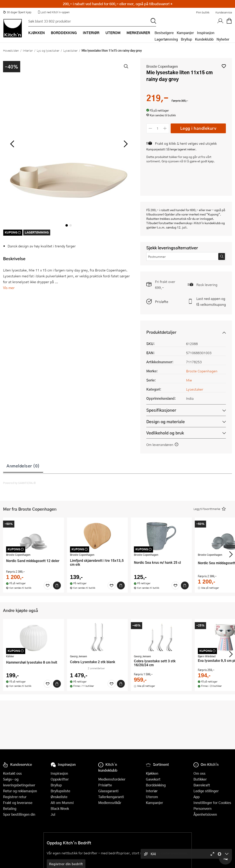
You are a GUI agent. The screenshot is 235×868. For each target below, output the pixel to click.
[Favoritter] (48, 585)
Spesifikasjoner (161, 410)
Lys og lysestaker (48, 50)
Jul (53, 814)
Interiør (28, 50)
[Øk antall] (165, 128)
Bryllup (186, 39)
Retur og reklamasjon (20, 791)
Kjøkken (152, 773)
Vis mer (9, 288)
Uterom (152, 797)
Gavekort (153, 779)
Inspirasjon (206, 33)
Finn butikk (203, 12)
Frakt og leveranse (18, 803)
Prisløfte (162, 302)
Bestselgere (164, 33)
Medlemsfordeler (112, 779)
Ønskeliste (59, 797)
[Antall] (158, 128)
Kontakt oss (12, 773)
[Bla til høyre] (125, 144)
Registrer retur (15, 797)
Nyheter (223, 39)
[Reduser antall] (151, 128)
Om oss (199, 773)
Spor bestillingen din (19, 814)
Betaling (10, 808)
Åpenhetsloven (205, 814)
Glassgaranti (108, 791)
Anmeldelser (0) (23, 466)
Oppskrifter (60, 779)
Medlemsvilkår (110, 803)
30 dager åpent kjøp (17, 12)
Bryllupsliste (60, 791)
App (197, 797)
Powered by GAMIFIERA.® (19, 483)
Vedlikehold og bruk (165, 433)
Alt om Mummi (62, 803)
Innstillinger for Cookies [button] (212, 803)
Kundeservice (224, 12)
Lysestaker (70, 50)
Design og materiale (166, 422)
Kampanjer (185, 33)
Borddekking (156, 785)
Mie (189, 380)
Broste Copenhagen (162, 66)
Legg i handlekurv (198, 128)
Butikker (200, 779)
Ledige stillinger (206, 791)
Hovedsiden (11, 50)
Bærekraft (202, 785)
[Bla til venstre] (12, 144)
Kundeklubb (204, 39)
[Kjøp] (57, 585)
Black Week (60, 808)
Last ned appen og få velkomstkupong (211, 301)
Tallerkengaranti (111, 797)
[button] (224, 66)
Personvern (202, 808)
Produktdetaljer (161, 332)
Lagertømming (166, 39)
